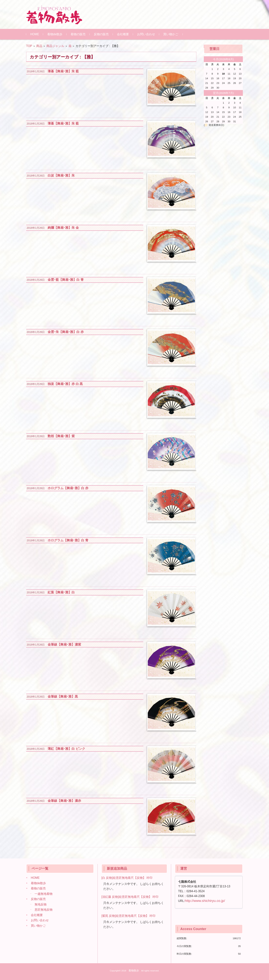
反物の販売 (101, 34)
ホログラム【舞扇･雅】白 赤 (68, 488)
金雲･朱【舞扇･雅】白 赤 (66, 332)
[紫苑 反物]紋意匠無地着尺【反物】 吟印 (128, 916)
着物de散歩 (55, 34)
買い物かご (171, 34)
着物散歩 (134, 970)
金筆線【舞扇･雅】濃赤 (64, 801)
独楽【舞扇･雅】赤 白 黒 (65, 384)
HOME (35, 34)
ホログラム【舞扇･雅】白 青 (68, 540)
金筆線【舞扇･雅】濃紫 (64, 645)
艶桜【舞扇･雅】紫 (61, 436)
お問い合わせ (146, 34)
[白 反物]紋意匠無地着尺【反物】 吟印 (127, 878)
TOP (29, 46)
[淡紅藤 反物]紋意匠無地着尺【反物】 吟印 (130, 897)
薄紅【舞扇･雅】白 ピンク (66, 749)
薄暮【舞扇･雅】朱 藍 (63, 71)
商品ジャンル (55, 46)
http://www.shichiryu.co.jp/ (205, 901)
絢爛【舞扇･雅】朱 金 (63, 228)
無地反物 (41, 904)
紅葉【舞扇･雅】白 (61, 592)
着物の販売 (78, 34)
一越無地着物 (44, 894)
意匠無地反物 (44, 910)
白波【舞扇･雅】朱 (61, 176)
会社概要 (123, 34)
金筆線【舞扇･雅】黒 (63, 697)
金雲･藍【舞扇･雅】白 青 (66, 280)
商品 (39, 46)
